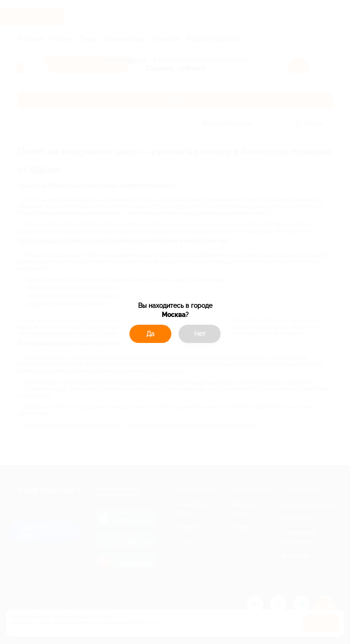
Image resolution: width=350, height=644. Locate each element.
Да (150, 334)
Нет (200, 334)
